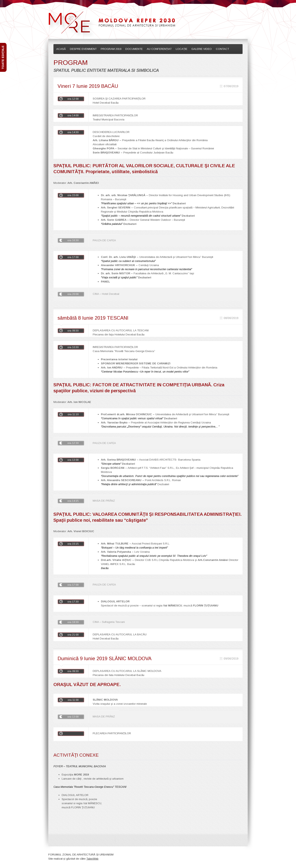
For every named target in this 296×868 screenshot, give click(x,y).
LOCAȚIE (182, 49)
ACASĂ (61, 49)
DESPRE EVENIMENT (83, 49)
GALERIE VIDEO (202, 49)
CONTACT (222, 49)
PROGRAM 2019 (111, 49)
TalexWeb (92, 860)
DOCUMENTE (134, 49)
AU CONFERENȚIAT (159, 49)
